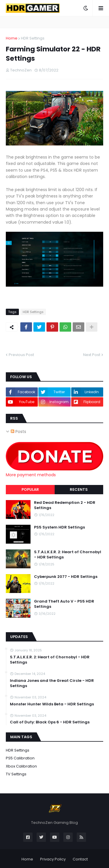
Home (12, 38)
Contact (80, 859)
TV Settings (16, 774)
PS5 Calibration (20, 758)
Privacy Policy (53, 859)
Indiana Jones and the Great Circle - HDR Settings (52, 683)
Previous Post (21, 355)
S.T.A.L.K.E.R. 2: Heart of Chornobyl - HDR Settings (68, 555)
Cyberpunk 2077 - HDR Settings (66, 577)
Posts (18, 432)
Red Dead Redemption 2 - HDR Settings (65, 505)
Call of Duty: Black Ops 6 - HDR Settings (50, 722)
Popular (30, 489)
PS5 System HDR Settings (59, 527)
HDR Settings (33, 38)
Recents (79, 489)
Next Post (92, 355)
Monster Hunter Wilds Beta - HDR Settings (52, 704)
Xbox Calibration (21, 766)
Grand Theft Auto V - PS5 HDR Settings (64, 604)
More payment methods (31, 475)
